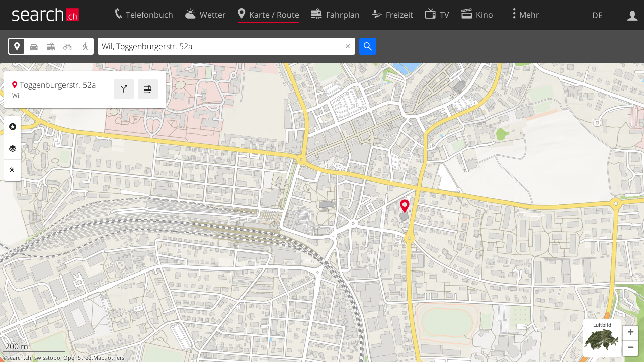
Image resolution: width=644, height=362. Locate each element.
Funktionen (13, 170)
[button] (630, 333)
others (116, 358)
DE (597, 15)
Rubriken (13, 127)
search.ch (19, 358)
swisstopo (47, 358)
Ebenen (13, 149)
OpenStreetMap (84, 358)
